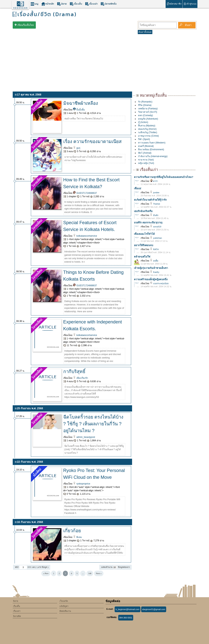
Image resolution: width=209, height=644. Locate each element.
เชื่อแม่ (138, 188)
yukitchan (156, 238)
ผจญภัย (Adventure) (148, 119)
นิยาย (62, 4)
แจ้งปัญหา (64, 606)
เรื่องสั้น (76, 4)
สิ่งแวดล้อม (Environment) (151, 149)
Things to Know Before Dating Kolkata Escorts (94, 276)
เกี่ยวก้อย (72, 531)
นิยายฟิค (17, 616)
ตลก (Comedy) (146, 115)
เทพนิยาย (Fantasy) (148, 109)
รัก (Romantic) (145, 102)
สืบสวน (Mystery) (147, 126)
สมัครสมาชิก (174, 4)
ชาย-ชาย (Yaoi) (146, 160)
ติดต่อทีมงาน (65, 611)
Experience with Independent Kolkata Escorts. (93, 325)
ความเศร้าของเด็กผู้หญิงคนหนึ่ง (151, 279)
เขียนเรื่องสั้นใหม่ (26, 25)
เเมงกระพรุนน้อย (159, 283)
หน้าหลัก (48, 4)
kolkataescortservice (85, 236)
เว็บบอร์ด (64, 601)
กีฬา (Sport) (144, 139)
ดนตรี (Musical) (146, 146)
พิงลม (77, 537)
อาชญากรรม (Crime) (148, 136)
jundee (155, 192)
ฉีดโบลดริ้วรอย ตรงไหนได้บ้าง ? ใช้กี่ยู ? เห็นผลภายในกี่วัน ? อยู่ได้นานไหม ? (93, 424)
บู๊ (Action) (143, 122)
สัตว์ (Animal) (145, 153)
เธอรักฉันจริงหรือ (143, 211)
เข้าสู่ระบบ (190, 4)
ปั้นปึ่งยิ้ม (79, 110)
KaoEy (154, 272)
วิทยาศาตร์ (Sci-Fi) (148, 112)
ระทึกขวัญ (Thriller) (148, 132)
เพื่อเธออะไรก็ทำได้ (144, 234)
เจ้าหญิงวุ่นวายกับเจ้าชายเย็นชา (151, 268)
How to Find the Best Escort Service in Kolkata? (91, 183)
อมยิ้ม (154, 261)
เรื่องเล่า (91, 4)
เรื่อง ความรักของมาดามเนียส (93, 141)
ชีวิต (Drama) (145, 105)
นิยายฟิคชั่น (109, 4)
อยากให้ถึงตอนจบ (144, 245)
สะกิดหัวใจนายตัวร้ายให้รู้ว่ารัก (150, 200)
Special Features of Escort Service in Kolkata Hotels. (90, 226)
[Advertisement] (105, 62)
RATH (154, 249)
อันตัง (154, 215)
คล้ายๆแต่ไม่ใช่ (142, 257)
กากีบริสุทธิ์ (74, 371)
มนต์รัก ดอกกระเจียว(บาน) (148, 223)
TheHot (155, 204)
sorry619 (155, 227)
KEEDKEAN (21, 8)
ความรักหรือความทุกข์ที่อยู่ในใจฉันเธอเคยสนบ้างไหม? (164, 177)
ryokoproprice (82, 484)
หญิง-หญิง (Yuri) (146, 163)
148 (90, 573)
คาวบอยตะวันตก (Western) (152, 143)
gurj (77, 148)
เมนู (34, 4)
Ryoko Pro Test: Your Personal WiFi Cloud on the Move (94, 474)
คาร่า (154, 181)
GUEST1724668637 (85, 193)
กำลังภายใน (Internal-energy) (153, 156)
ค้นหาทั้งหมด (145, 32)
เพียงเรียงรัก (80, 378)
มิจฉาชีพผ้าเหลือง (81, 103)
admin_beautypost (84, 437)
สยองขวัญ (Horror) (147, 129)
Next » (99, 573)
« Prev (46, 573)
